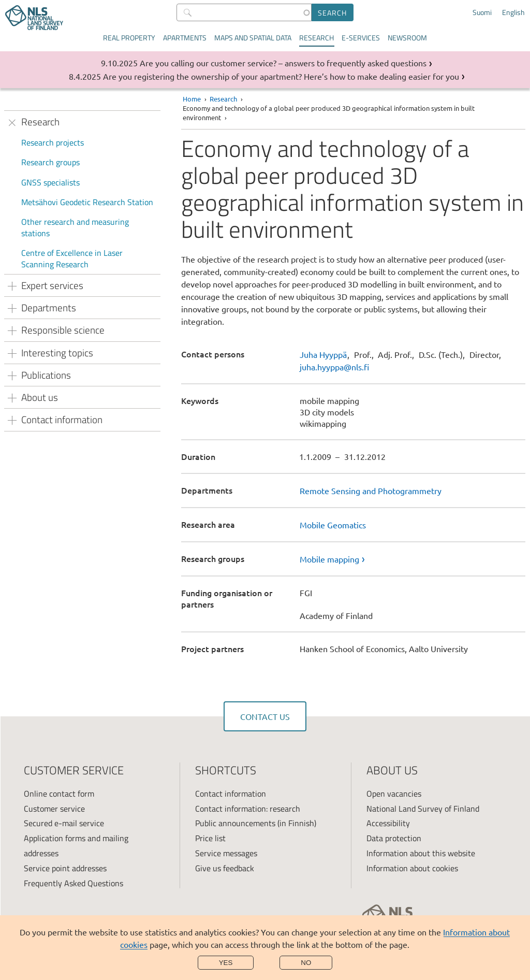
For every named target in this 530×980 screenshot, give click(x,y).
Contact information (231, 794)
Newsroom (407, 38)
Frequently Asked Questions (73, 883)
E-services (361, 38)
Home (192, 99)
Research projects (53, 142)
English (513, 12)
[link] (413, 559)
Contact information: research (248, 809)
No (306, 963)
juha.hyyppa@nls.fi (334, 367)
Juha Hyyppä (323, 354)
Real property (129, 38)
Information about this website (421, 853)
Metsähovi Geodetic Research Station (87, 202)
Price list (210, 838)
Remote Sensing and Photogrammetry (371, 491)
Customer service (54, 809)
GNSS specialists (50, 182)
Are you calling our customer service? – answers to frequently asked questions (283, 63)
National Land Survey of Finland (423, 809)
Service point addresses (65, 868)
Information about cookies (412, 868)
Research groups (50, 162)
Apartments (185, 38)
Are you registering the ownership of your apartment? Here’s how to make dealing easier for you (281, 76)
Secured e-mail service (64, 823)
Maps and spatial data (253, 38)
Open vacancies (394, 794)
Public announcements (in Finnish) (256, 823)
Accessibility (388, 823)
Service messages (226, 853)
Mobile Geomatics (333, 525)
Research (316, 38)
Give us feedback (225, 868)
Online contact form (59, 794)
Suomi (482, 12)
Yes (226, 963)
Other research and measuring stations (75, 227)
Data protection (394, 838)
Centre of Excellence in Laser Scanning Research (72, 258)
